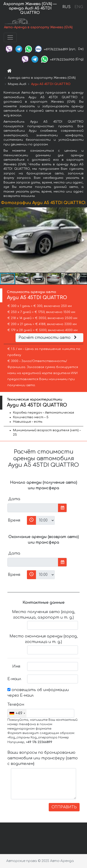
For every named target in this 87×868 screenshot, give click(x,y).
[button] (83, 240)
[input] (33, 508)
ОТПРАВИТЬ (64, 807)
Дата (14, 499)
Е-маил (14, 679)
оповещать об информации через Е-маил (38, 693)
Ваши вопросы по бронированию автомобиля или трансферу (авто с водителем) (43, 758)
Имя (16, 666)
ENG (79, 7)
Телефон (16, 705)
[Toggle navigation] (10, 37)
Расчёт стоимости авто (48, 338)
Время (14, 520)
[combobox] (17, 713)
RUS (66, 7)
